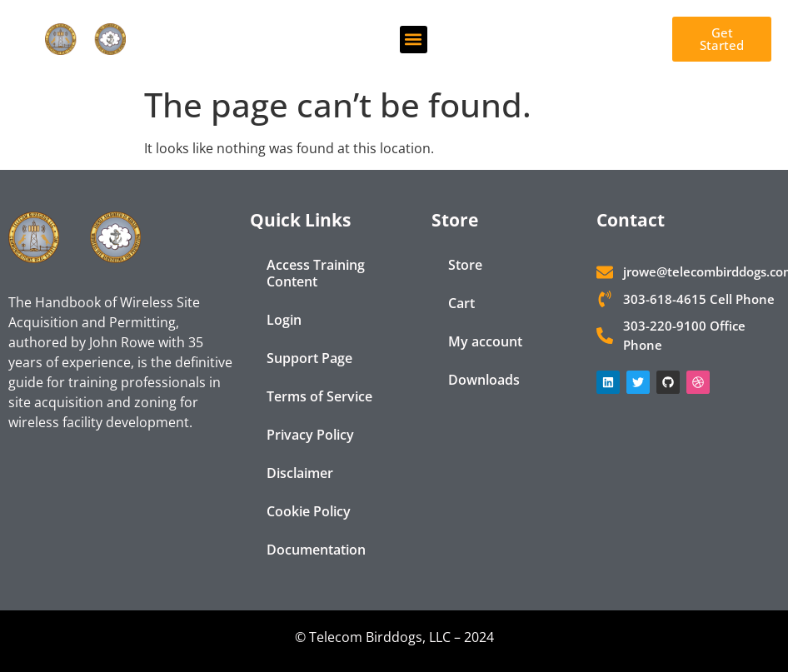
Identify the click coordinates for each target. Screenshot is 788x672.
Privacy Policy (310, 435)
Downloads (484, 380)
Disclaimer (300, 473)
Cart (461, 303)
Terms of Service (319, 396)
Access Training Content (316, 273)
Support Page (309, 358)
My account (485, 341)
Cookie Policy (309, 511)
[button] (414, 40)
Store (465, 265)
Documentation (316, 550)
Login (284, 320)
